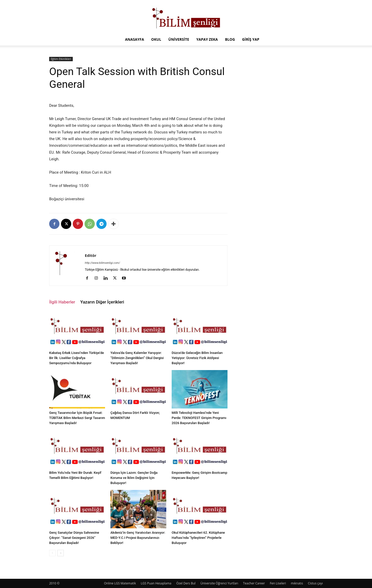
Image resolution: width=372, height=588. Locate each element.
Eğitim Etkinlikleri (61, 59)
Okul (156, 39)
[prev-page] (52, 553)
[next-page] (61, 553)
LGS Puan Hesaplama (156, 583)
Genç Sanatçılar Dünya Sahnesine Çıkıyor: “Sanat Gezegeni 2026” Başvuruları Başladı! (74, 538)
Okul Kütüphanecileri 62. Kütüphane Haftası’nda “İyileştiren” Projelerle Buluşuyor (198, 538)
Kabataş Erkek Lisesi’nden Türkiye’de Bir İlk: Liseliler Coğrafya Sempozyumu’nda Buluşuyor (76, 358)
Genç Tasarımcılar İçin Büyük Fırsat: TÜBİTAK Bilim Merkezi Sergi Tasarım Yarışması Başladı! (77, 418)
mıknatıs (297, 583)
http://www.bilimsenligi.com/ (102, 263)
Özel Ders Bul (186, 583)
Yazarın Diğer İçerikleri (102, 302)
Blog (230, 39)
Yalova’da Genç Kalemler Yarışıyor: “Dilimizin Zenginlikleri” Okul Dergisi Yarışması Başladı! (137, 358)
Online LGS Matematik (120, 583)
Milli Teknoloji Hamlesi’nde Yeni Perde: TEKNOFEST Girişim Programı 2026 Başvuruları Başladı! (199, 418)
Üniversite (179, 39)
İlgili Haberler (62, 302)
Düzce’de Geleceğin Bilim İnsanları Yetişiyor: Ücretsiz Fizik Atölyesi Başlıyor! (197, 358)
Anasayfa (135, 39)
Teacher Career (254, 583)
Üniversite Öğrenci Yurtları (219, 583)
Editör (91, 255)
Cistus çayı (315, 583)
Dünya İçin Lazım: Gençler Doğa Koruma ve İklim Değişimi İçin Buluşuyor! (134, 478)
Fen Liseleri (278, 583)
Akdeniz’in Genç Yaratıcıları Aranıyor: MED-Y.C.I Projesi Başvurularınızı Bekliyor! (138, 538)
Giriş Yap (251, 39)
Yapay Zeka (207, 39)
